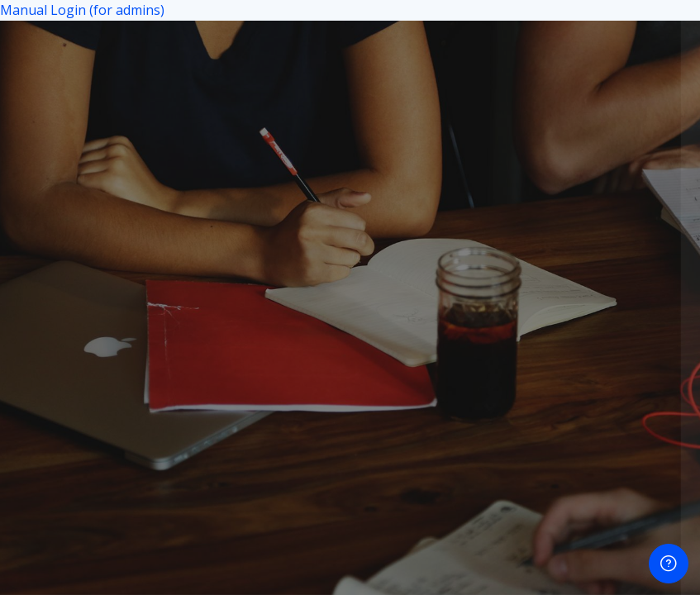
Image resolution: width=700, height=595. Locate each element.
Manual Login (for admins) (82, 10)
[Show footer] (669, 564)
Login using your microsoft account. (489, 348)
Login (526, 275)
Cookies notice (526, 430)
